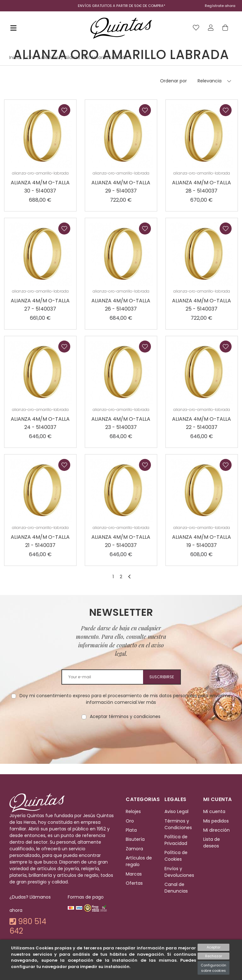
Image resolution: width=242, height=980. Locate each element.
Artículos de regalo (139, 861)
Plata (131, 830)
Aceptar (214, 947)
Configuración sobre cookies (213, 968)
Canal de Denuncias (176, 888)
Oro (130, 821)
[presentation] (121, 740)
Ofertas (134, 883)
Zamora (134, 849)
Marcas (134, 874)
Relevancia (210, 81)
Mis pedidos (216, 821)
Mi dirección (216, 830)
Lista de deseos (212, 843)
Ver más (147, 702)
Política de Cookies (176, 856)
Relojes (133, 812)
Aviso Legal (176, 812)
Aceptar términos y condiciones (125, 716)
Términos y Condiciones (178, 824)
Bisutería (135, 840)
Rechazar (214, 956)
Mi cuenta (214, 812)
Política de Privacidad (176, 840)
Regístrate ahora (220, 6)
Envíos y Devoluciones (179, 872)
